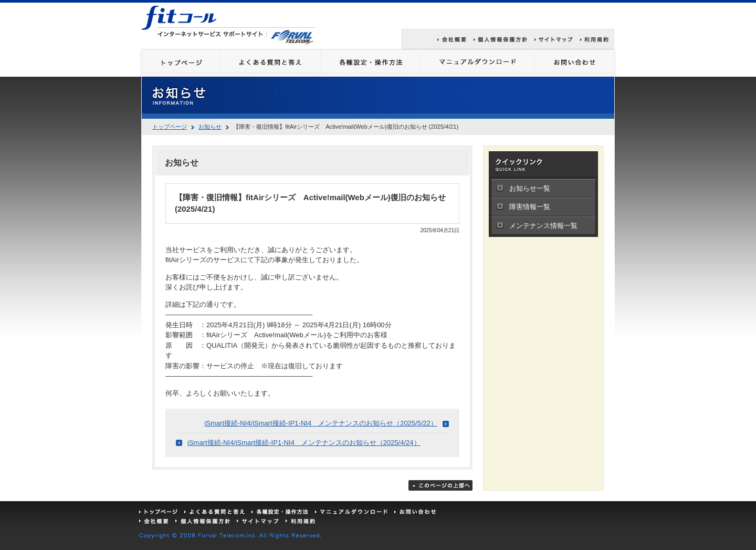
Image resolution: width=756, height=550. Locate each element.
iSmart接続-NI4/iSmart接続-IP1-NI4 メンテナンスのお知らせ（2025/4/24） (304, 443)
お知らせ (210, 127)
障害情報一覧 (530, 207)
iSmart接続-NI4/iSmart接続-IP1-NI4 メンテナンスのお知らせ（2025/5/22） (321, 423)
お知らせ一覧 (530, 188)
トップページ (170, 127)
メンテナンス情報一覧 (543, 226)
